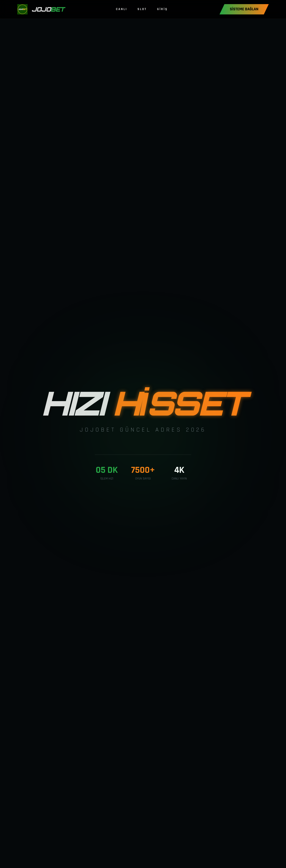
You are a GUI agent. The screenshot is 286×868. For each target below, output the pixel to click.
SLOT (142, 9)
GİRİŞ (162, 9)
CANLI (122, 9)
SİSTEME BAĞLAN (244, 9)
